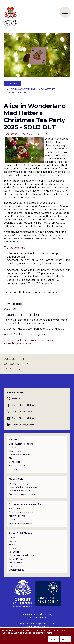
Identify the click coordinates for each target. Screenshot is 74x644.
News (12, 537)
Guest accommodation (21, 512)
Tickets (13, 440)
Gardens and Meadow (20, 455)
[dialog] (37, 636)
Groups (13, 448)
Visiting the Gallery (19, 483)
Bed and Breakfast (19, 509)
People (13, 548)
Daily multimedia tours (21, 444)
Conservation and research (23, 494)
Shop (12, 458)
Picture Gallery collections (23, 487)
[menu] (65, 12)
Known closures (17, 466)
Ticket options (15, 247)
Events (12, 83)
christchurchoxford (22, 412)
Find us (13, 469)
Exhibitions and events (21, 491)
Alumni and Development (23, 555)
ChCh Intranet (16, 570)
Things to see (16, 451)
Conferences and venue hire (25, 504)
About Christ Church (20, 533)
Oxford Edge (16, 563)
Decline (53, 639)
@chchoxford (19, 398)
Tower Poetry (16, 559)
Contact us (15, 541)
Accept (66, 639)
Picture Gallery (17, 479)
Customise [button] (7, 639)
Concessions (15, 462)
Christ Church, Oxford (23, 405)
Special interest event (20, 523)
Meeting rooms (17, 516)
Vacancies (14, 552)
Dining (12, 519)
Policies (13, 566)
